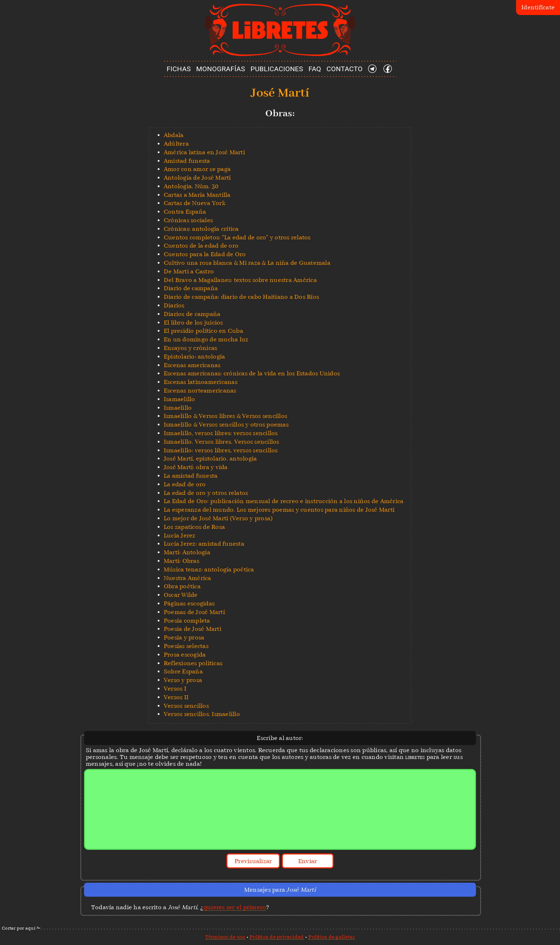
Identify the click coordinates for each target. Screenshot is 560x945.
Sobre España (183, 671)
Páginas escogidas (189, 603)
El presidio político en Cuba (203, 331)
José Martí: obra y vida (196, 467)
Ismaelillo (178, 408)
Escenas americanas (192, 365)
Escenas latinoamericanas (201, 382)
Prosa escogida (185, 655)
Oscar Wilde (181, 595)
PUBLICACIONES (277, 69)
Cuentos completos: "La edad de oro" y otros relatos (237, 237)
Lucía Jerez (180, 535)
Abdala (174, 135)
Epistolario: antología (195, 357)
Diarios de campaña (192, 314)
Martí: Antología (187, 552)
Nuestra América (188, 578)
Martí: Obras (181, 561)
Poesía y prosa (184, 637)
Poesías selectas (186, 646)
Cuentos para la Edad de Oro (205, 254)
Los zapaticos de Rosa (194, 527)
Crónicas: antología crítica (201, 229)
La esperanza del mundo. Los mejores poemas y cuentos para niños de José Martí (279, 510)
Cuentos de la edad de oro (201, 246)
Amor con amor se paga (197, 169)
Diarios (174, 305)
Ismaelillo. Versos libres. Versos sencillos (222, 442)
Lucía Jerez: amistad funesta (204, 544)
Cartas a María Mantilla (197, 195)
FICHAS (179, 69)
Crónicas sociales (188, 220)
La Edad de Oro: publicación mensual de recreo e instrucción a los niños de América (284, 501)
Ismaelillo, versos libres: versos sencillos (221, 433)
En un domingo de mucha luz (206, 339)
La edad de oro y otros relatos (206, 493)
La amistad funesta (191, 476)
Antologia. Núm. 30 (191, 186)
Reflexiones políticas (193, 663)
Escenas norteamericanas (200, 391)
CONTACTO (345, 69)
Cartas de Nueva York (195, 203)
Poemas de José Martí (194, 612)
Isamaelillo (180, 399)
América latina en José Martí (204, 152)
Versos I (175, 689)
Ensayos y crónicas (191, 348)
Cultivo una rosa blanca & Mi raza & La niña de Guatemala (247, 263)
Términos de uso (225, 937)
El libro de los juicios (193, 323)
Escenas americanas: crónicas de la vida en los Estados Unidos (252, 373)
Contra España (185, 212)
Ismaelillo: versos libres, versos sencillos (221, 450)
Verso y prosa (183, 680)
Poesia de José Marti (193, 629)
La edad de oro (185, 484)
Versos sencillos (186, 706)
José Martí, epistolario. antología (210, 459)
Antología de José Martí (197, 178)
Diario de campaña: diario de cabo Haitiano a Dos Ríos (241, 297)
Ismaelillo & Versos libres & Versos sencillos (225, 416)
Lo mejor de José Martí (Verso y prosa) (218, 518)
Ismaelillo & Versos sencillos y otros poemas (226, 425)
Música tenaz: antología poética (209, 569)
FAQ (315, 69)
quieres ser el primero (235, 907)
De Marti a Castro (189, 271)
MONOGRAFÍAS (221, 69)
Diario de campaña (191, 288)
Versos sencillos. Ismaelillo (202, 714)
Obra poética (182, 586)
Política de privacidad (277, 937)
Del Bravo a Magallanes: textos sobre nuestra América (240, 280)
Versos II (176, 697)
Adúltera (176, 144)
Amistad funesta (187, 161)
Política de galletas (331, 937)
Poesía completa (187, 621)
